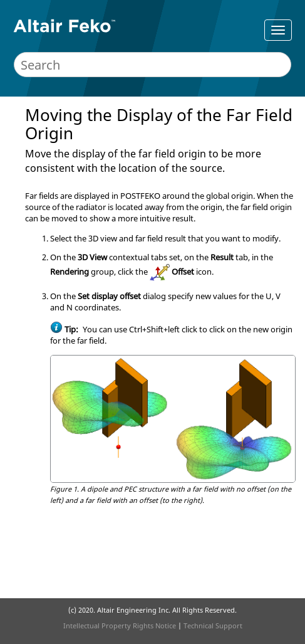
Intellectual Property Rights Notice (120, 626)
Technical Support (213, 626)
